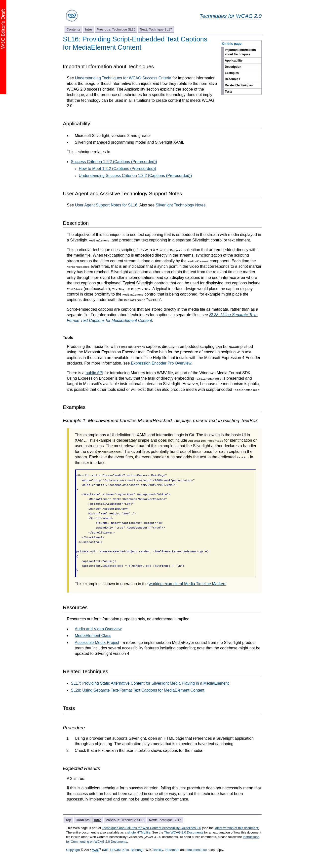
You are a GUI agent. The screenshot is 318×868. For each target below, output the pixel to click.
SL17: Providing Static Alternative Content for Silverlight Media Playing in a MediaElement (150, 683)
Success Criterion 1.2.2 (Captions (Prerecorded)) (114, 162)
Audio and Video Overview (98, 629)
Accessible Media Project (97, 643)
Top (68, 820)
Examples (232, 73)
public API (95, 373)
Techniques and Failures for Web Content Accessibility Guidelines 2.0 (151, 828)
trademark (172, 850)
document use (197, 850)
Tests (229, 92)
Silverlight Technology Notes (181, 205)
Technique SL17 (156, 29)
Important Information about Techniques (240, 52)
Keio (126, 850)
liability (158, 850)
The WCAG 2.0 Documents (184, 832)
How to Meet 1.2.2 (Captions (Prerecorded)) (117, 169)
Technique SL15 (116, 29)
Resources (232, 79)
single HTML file (139, 832)
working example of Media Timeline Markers (188, 584)
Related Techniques (239, 85)
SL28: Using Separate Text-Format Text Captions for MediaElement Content (138, 690)
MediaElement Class (93, 636)
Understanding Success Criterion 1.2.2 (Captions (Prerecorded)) (135, 176)
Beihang (137, 850)
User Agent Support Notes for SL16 (106, 205)
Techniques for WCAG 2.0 (231, 16)
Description (233, 67)
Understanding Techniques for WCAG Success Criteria (123, 78)
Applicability (234, 61)
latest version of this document (237, 828)
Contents (74, 29)
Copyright (73, 850)
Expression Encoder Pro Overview (161, 363)
